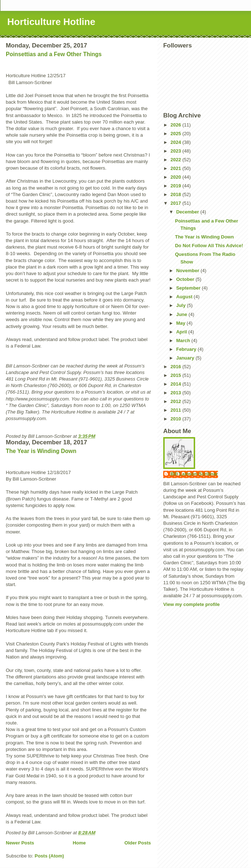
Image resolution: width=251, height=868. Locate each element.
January (186, 358)
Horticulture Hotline (51, 22)
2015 (176, 375)
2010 (176, 419)
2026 (176, 125)
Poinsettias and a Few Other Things (54, 54)
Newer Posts (20, 843)
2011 (176, 410)
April (182, 332)
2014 (176, 384)
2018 (176, 194)
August (185, 297)
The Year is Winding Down (41, 451)
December (188, 212)
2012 (176, 401)
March (184, 340)
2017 (176, 203)
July (182, 305)
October (186, 279)
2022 (176, 160)
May (182, 323)
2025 (176, 134)
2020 (176, 177)
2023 (176, 151)
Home (79, 843)
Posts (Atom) (50, 856)
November (188, 271)
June (182, 314)
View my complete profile (192, 604)
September (189, 288)
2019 (176, 186)
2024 (176, 142)
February (187, 349)
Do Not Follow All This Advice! (209, 246)
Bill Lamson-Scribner (194, 474)
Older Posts (138, 843)
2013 (176, 393)
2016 (176, 367)
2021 (176, 168)
